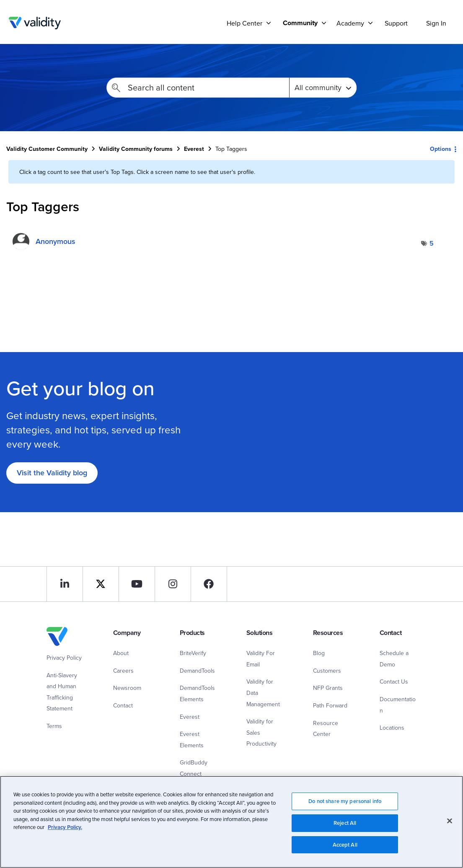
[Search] (198, 88)
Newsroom (127, 688)
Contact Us (394, 681)
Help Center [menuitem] (244, 23)
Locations (392, 728)
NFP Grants (328, 688)
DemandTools (197, 671)
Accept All (345, 847)
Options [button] (441, 149)
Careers (123, 671)
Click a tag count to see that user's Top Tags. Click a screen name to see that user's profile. (137, 172)
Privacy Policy (64, 658)
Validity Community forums (136, 149)
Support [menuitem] (396, 23)
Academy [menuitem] (350, 23)
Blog (319, 653)
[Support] (269, 23)
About (121, 653)
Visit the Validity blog (52, 473)
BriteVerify (193, 653)
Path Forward (330, 705)
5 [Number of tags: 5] (432, 243)
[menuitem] (301, 23)
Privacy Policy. (65, 830)
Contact (123, 705)
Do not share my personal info (345, 804)
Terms (54, 726)
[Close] (450, 824)
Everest (194, 149)
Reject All (345, 825)
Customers (327, 671)
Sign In (436, 23)
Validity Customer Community (35, 23)
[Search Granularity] (323, 88)
